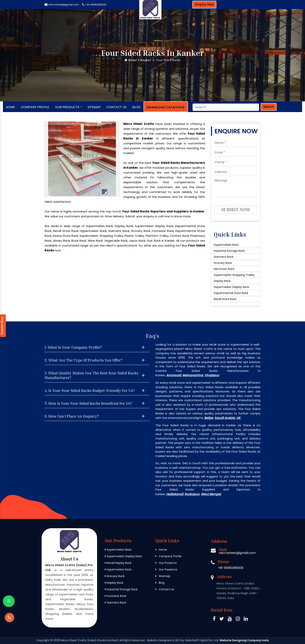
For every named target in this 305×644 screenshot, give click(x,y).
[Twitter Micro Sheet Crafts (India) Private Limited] (222, 619)
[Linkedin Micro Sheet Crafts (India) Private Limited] (246, 619)
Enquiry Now (204, 4)
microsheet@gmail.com (64, 5)
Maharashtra (193, 375)
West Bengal (211, 494)
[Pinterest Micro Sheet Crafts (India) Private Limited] (230, 619)
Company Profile (35, 107)
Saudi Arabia (225, 418)
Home (131, 60)
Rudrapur (192, 494)
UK (239, 418)
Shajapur (212, 375)
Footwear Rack (116, 596)
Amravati (174, 375)
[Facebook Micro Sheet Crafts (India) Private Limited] (214, 619)
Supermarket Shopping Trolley (234, 275)
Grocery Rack (223, 263)
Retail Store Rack (225, 299)
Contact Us (116, 107)
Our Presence (166, 569)
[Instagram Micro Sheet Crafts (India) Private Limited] (238, 619)
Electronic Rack (224, 269)
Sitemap (94, 107)
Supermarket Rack (226, 245)
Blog (136, 107)
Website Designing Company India (244, 640)
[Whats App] (9, 601)
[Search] (226, 107)
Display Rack (222, 281)
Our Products (68, 107)
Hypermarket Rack (118, 569)
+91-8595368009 (96, 5)
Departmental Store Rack (231, 293)
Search (269, 107)
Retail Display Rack (118, 563)
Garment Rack (224, 257)
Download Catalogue (166, 107)
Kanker (144, 60)
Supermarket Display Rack (231, 287)
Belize (209, 418)
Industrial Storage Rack (229, 251)
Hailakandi (175, 494)
